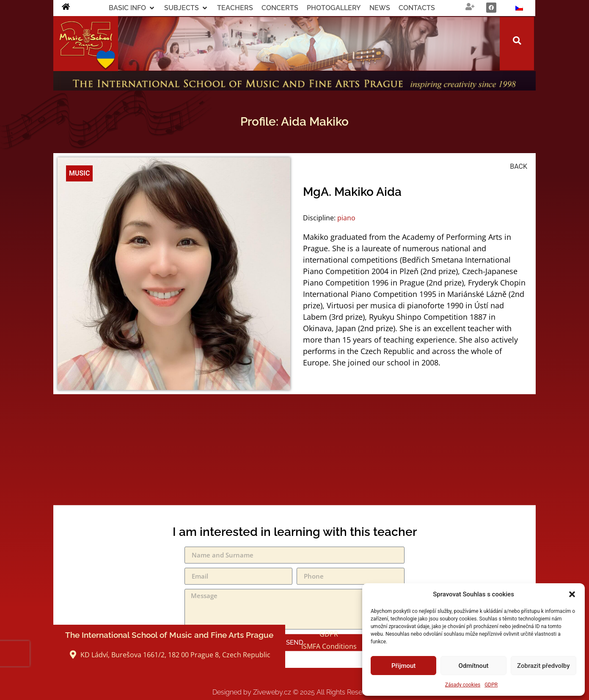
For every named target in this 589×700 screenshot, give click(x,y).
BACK (519, 166)
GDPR (491, 685)
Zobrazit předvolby (544, 666)
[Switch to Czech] (519, 8)
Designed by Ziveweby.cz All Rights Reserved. (295, 692)
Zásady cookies (463, 685)
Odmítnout (474, 666)
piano (346, 218)
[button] (572, 594)
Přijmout (403, 666)
